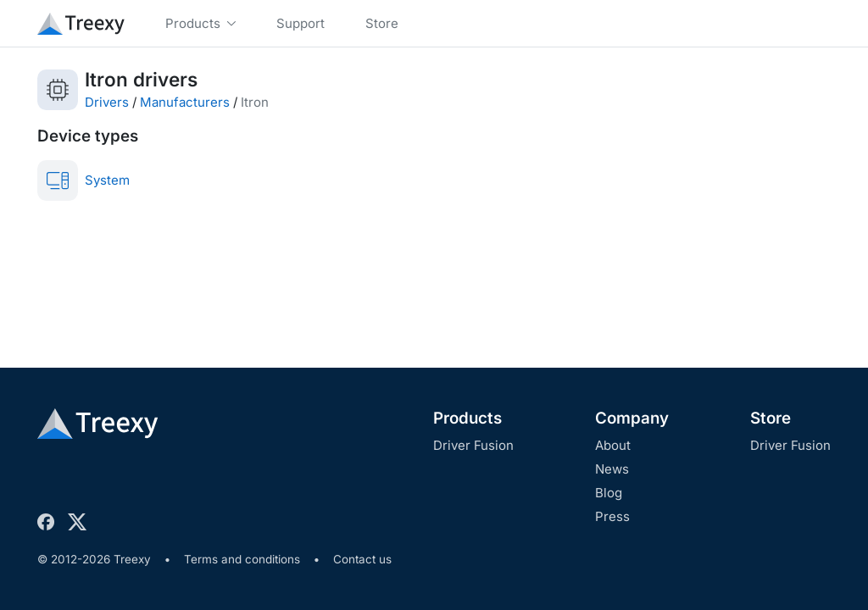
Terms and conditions (242, 559)
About (613, 445)
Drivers (107, 102)
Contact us (362, 559)
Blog (609, 493)
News (612, 469)
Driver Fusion (473, 445)
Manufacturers (185, 102)
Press (612, 516)
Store (771, 418)
